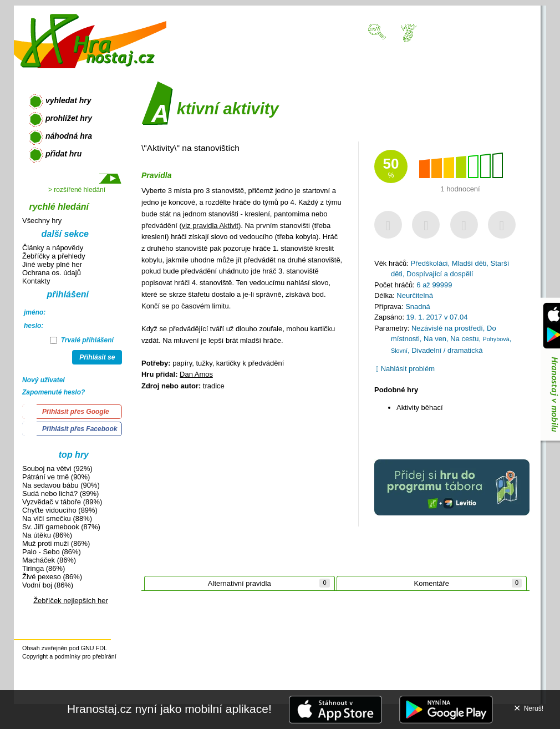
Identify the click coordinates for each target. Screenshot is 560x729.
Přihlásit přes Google (76, 412)
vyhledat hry (68, 100)
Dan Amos (196, 374)
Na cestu (464, 339)
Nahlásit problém (405, 369)
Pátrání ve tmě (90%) (56, 477)
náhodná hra (69, 136)
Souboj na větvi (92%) (57, 469)
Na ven (435, 339)
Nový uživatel (44, 380)
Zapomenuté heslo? (54, 392)
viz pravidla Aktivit (210, 226)
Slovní (399, 351)
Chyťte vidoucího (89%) (60, 510)
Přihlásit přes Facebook (80, 429)
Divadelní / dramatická (447, 350)
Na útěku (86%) (47, 535)
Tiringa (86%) (44, 568)
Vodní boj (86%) (48, 585)
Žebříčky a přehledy (54, 256)
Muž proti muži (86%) (56, 543)
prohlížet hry (69, 118)
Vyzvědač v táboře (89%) (62, 502)
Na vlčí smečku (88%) (57, 518)
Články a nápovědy (53, 248)
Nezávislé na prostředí (447, 328)
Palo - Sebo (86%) (52, 552)
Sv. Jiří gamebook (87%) (61, 527)
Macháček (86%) (49, 560)
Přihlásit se (97, 357)
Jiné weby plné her (52, 264)
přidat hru (63, 154)
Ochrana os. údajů (52, 273)
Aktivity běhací (420, 407)
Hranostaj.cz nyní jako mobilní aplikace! (169, 709)
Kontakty (36, 281)
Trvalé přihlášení (82, 340)
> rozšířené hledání (77, 190)
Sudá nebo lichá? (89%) (60, 493)
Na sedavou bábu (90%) (61, 485)
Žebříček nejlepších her (71, 601)
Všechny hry (42, 221)
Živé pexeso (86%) (52, 577)
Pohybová (496, 339)
